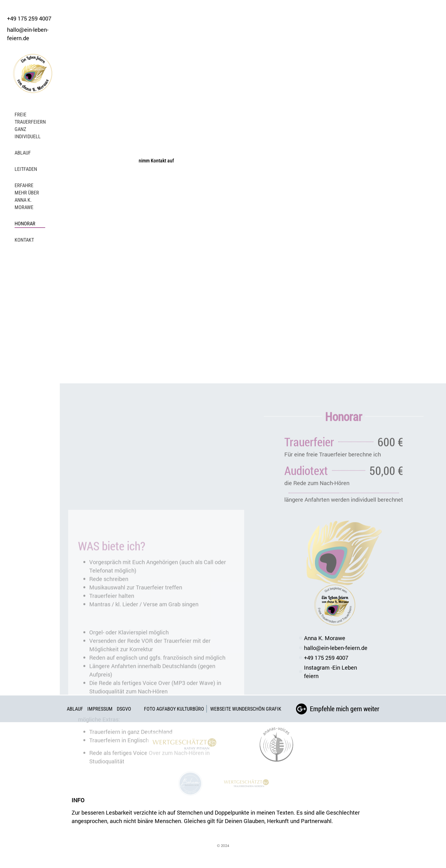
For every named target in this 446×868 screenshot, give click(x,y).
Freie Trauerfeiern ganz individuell (30, 125)
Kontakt (24, 240)
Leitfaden (26, 169)
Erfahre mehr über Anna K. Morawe (27, 196)
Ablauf (23, 153)
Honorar (25, 224)
